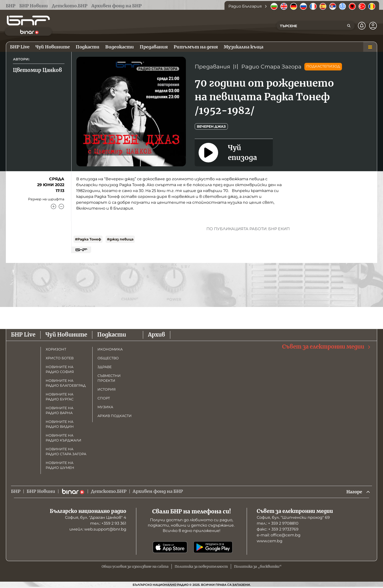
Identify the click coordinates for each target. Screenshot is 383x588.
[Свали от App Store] (170, 547)
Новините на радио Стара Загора (66, 452)
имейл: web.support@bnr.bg (98, 529)
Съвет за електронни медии (327, 347)
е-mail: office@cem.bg (279, 535)
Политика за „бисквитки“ (258, 567)
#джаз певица (120, 239)
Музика (105, 407)
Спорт (104, 398)
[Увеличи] (53, 206)
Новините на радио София (60, 369)
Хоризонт (56, 349)
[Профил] (373, 26)
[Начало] (28, 21)
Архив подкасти (115, 416)
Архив (157, 335)
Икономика (110, 349)
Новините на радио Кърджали (64, 438)
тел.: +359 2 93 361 (108, 524)
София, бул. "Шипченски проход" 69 (293, 518)
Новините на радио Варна (59, 410)
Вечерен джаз (211, 126)
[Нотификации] (362, 26)
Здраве (105, 367)
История (106, 389)
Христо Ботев (60, 358)
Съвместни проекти (109, 378)
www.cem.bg (270, 541)
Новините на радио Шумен (60, 465)
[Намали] (61, 206)
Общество (108, 358)
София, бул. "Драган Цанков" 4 (96, 518)
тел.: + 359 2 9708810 (278, 524)
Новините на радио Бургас (60, 397)
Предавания (212, 67)
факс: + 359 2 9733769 (278, 529)
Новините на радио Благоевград (66, 383)
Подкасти (112, 335)
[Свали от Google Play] (213, 547)
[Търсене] (349, 26)
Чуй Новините (66, 335)
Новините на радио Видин (60, 424)
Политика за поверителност (201, 567)
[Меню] (370, 47)
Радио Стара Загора (271, 67)
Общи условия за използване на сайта (135, 567)
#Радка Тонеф (88, 239)
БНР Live (23, 335)
